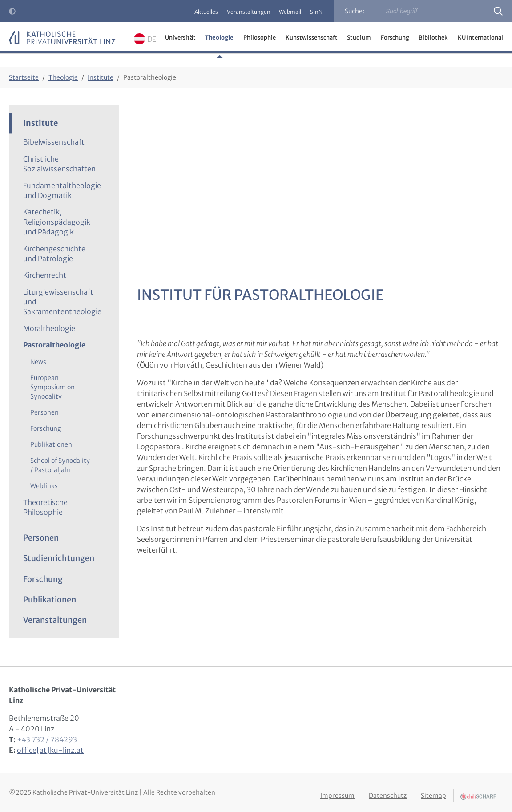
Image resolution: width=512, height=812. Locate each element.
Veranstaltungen (235, 12)
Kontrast (14, 14)
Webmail (282, 12)
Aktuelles (187, 12)
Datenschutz (388, 791)
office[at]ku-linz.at (50, 750)
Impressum (337, 791)
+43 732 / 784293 (47, 739)
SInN (314, 12)
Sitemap (433, 791)
